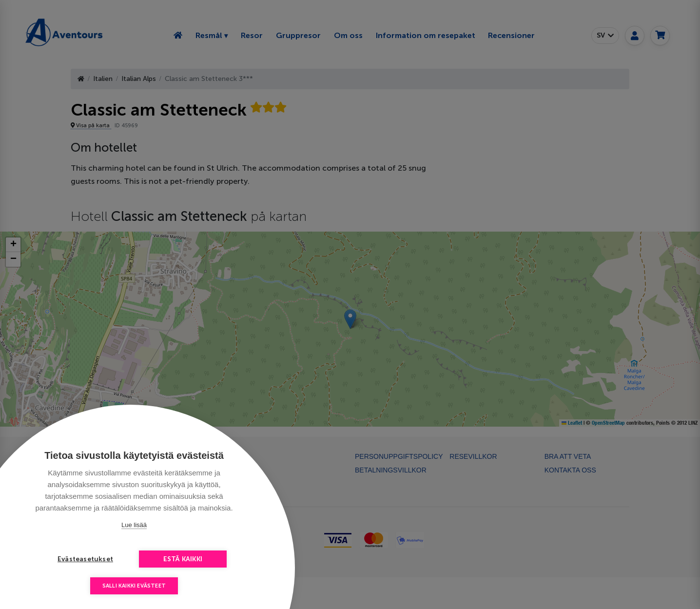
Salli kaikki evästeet (134, 586)
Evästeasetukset (85, 559)
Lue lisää (134, 525)
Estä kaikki (183, 559)
